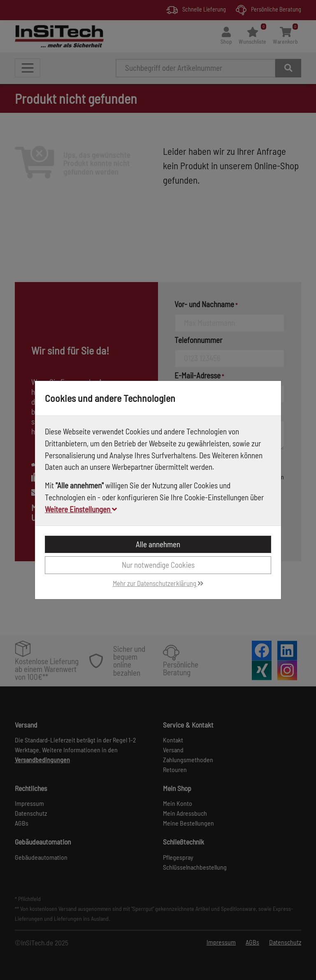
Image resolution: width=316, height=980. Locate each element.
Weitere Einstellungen (81, 509)
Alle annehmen (158, 544)
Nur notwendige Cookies (158, 565)
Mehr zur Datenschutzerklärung (158, 583)
